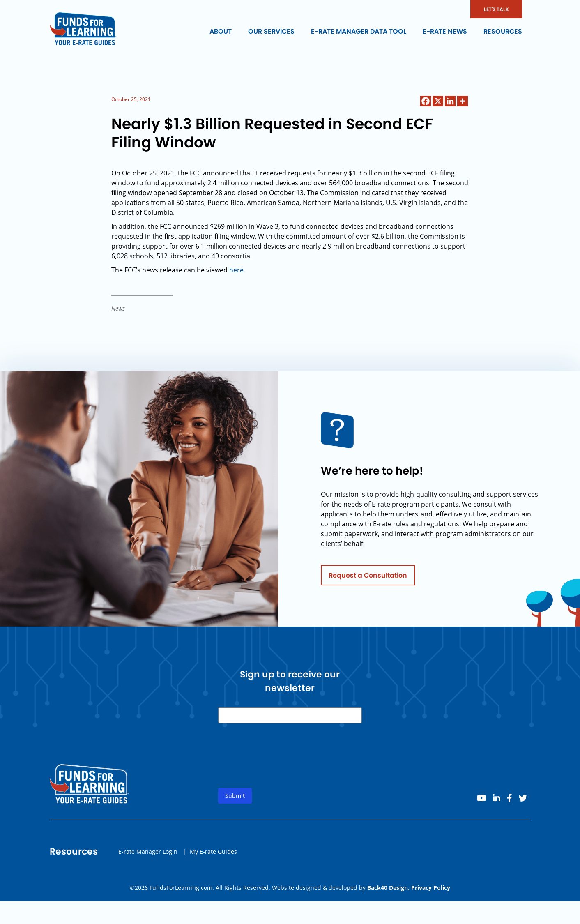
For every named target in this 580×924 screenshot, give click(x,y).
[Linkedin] (450, 101)
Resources (503, 31)
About (221, 31)
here (236, 270)
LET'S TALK (496, 9)
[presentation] (281, 765)
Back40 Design (388, 888)
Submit (235, 798)
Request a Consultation (368, 577)
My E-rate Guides (213, 854)
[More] (463, 101)
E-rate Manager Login (148, 854)
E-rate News (445, 31)
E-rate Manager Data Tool (359, 31)
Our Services (271, 31)
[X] (438, 101)
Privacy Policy (431, 888)
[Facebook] (426, 101)
